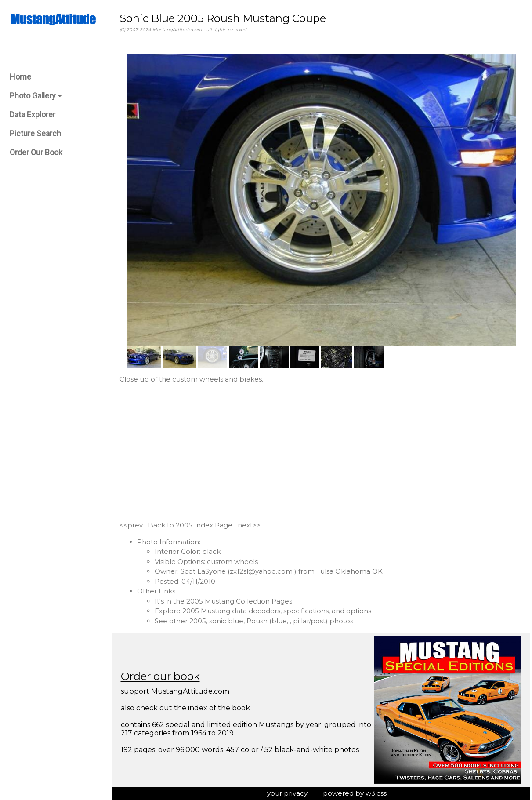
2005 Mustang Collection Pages (239, 601)
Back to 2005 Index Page (190, 525)
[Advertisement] (321, 452)
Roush (257, 621)
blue (279, 621)
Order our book (160, 676)
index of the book (219, 708)
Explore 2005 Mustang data (201, 611)
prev (135, 525)
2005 (198, 621)
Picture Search (35, 133)
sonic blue (226, 621)
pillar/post (309, 621)
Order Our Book (36, 152)
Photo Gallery (36, 96)
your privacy (287, 793)
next (245, 525)
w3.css (376, 793)
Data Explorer (33, 115)
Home (20, 77)
